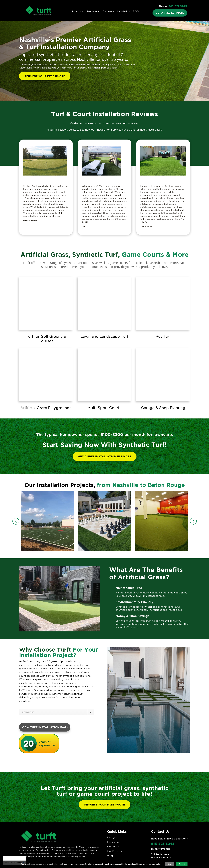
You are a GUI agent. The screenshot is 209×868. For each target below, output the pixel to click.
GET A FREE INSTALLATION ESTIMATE (105, 456)
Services (77, 11)
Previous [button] (16, 521)
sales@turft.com (161, 849)
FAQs (136, 11)
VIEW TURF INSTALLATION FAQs (45, 727)
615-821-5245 (178, 6)
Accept (182, 864)
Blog (110, 855)
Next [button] (193, 521)
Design (111, 837)
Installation (123, 11)
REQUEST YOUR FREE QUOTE (45, 76)
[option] (48, 521)
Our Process (114, 851)
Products (92, 11)
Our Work (108, 11)
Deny (170, 864)
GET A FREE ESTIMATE (170, 13)
